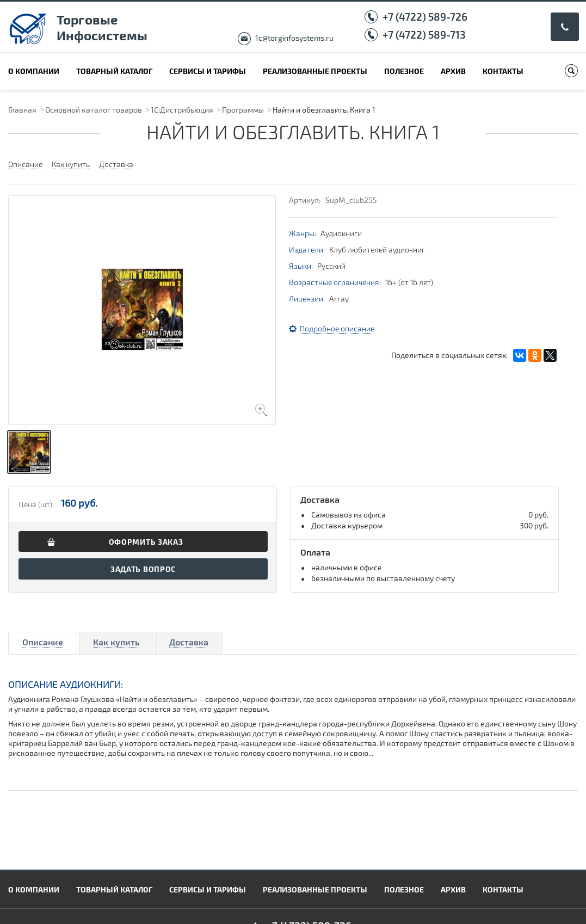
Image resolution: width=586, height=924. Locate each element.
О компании (34, 71)
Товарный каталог (114, 71)
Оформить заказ (146, 542)
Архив (453, 71)
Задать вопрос (143, 569)
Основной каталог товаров (94, 110)
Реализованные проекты (315, 71)
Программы (243, 110)
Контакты (503, 71)
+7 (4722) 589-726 (425, 17)
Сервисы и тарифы (208, 71)
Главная (22, 110)
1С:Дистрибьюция (182, 110)
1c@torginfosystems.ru (294, 38)
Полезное (404, 71)
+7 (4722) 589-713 (424, 35)
